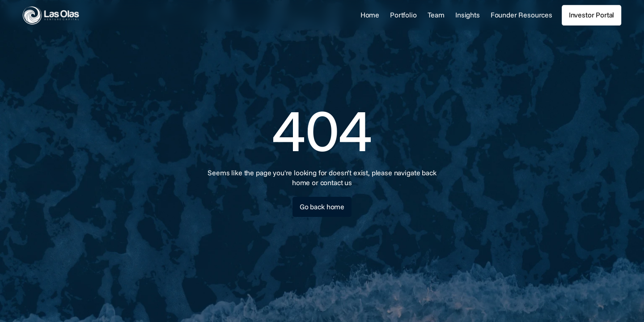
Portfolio (403, 15)
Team (436, 15)
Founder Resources (521, 15)
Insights (468, 15)
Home (370, 15)
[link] (78, 15)
